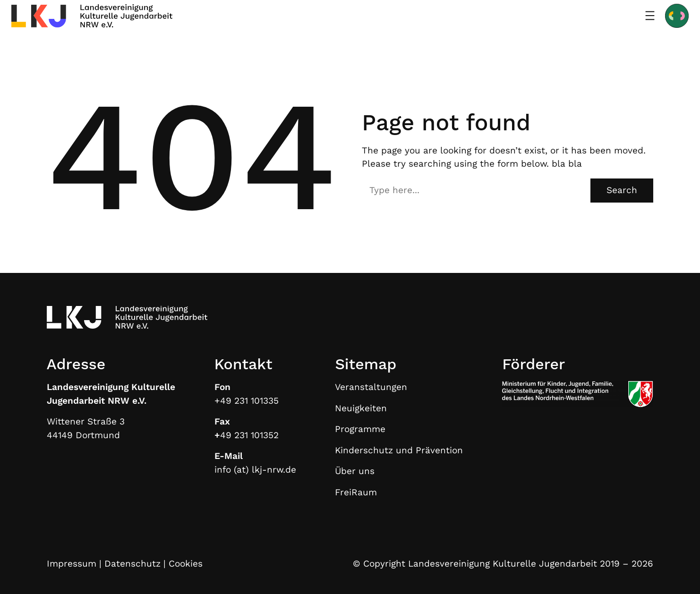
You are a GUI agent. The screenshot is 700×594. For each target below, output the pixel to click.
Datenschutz (132, 564)
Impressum (72, 564)
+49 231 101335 (247, 401)
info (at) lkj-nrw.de (255, 470)
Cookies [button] (186, 564)
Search (622, 190)
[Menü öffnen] (650, 16)
